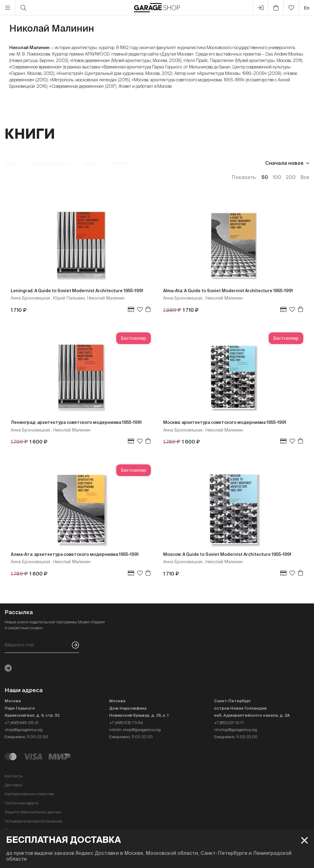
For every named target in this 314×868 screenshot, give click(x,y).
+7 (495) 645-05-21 (21, 723)
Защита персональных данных (33, 812)
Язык (89, 163)
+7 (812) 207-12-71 (229, 723)
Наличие (120, 163)
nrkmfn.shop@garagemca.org (135, 730)
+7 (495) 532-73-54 (126, 723)
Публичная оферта (22, 803)
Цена (11, 163)
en (307, 8)
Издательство (50, 163)
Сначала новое (284, 163)
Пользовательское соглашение (33, 821)
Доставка (13, 785)
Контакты (14, 776)
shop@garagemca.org (24, 730)
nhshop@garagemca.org (235, 730)
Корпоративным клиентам (29, 794)
